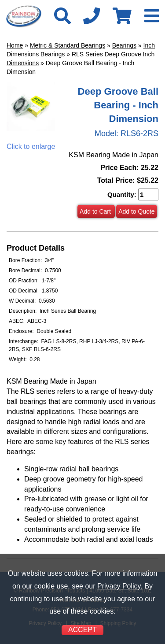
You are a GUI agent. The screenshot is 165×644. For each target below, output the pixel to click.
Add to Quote (137, 211)
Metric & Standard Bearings (68, 45)
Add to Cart (96, 211)
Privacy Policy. (120, 586)
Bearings (124, 45)
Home (15, 45)
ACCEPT (82, 630)
